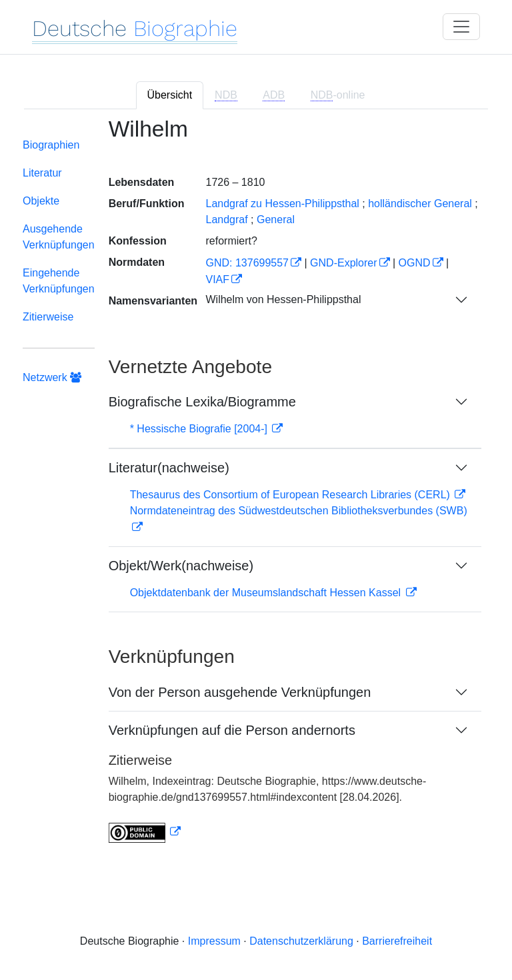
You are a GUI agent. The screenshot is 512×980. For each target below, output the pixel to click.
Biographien (51, 145)
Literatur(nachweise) (169, 468)
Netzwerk (52, 377)
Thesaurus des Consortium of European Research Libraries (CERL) (292, 495)
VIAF (217, 279)
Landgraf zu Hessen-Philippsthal (282, 204)
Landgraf (226, 220)
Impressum (214, 941)
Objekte (41, 201)
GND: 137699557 (247, 263)
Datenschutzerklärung (301, 941)
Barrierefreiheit (397, 941)
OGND (415, 263)
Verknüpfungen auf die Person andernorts (232, 730)
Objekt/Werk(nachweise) (181, 566)
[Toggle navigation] (461, 27)
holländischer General (420, 204)
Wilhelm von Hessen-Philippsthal (283, 299)
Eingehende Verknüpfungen (59, 281)
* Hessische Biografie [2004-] (200, 429)
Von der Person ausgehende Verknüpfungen (240, 692)
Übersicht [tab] (170, 95)
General (276, 220)
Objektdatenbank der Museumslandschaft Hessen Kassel (267, 593)
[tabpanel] (256, 488)
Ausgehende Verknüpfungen (59, 237)
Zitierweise (48, 317)
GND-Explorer (343, 263)
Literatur (42, 173)
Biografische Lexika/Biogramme (202, 402)
